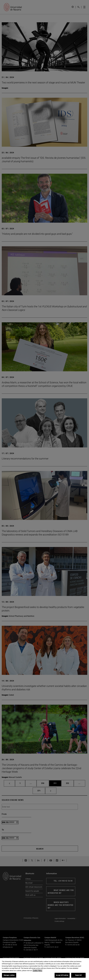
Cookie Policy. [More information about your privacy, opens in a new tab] (37, 971)
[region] (44, 969)
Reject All (78, 975)
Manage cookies (9, 975)
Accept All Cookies (62, 975)
